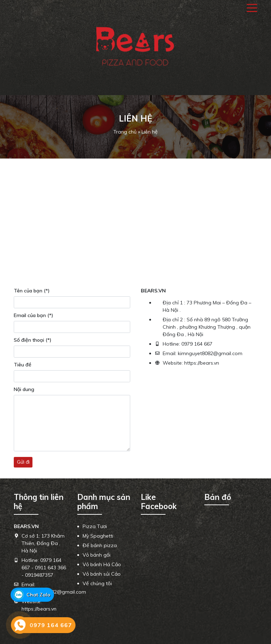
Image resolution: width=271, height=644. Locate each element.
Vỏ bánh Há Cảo (102, 564)
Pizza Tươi (95, 526)
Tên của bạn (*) (32, 291)
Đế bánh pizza (100, 545)
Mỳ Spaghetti (98, 536)
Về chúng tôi (97, 583)
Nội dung (24, 389)
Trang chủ (125, 132)
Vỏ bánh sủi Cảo (102, 574)
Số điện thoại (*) (33, 340)
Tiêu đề (23, 365)
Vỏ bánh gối (97, 555)
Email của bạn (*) (34, 315)
